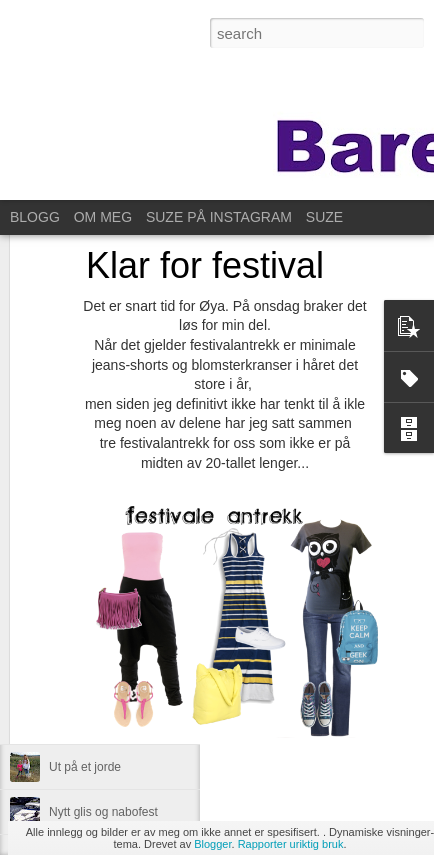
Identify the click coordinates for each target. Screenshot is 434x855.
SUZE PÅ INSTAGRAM (219, 217)
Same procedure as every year (131, 722)
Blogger (212, 844)
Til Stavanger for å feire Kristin (129, 677)
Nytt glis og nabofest (103, 812)
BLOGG (35, 217)
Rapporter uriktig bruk (291, 844)
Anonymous (317, 597)
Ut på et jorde (85, 767)
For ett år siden (89, 632)
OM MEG (103, 217)
